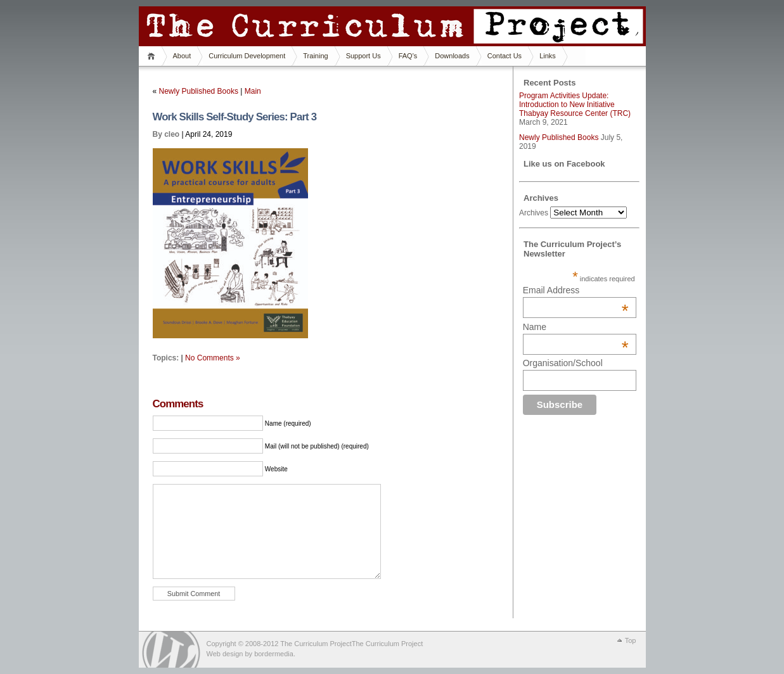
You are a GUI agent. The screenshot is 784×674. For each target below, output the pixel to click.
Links (548, 56)
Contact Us (504, 56)
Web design (225, 654)
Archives (534, 213)
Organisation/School (563, 363)
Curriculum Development (247, 56)
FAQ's (408, 56)
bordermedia (274, 654)
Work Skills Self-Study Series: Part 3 (235, 117)
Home (153, 56)
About (182, 56)
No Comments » (213, 358)
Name (576, 327)
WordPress (171, 650)
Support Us (363, 56)
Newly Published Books (199, 91)
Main (253, 91)
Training (315, 56)
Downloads (452, 56)
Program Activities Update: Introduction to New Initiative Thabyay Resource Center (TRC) (575, 105)
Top (631, 640)
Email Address (576, 290)
